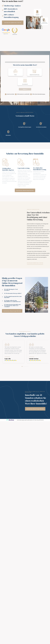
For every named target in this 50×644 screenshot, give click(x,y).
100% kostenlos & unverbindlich (23, 94)
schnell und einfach (11, 94)
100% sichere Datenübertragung (39, 94)
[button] (13, 23)
